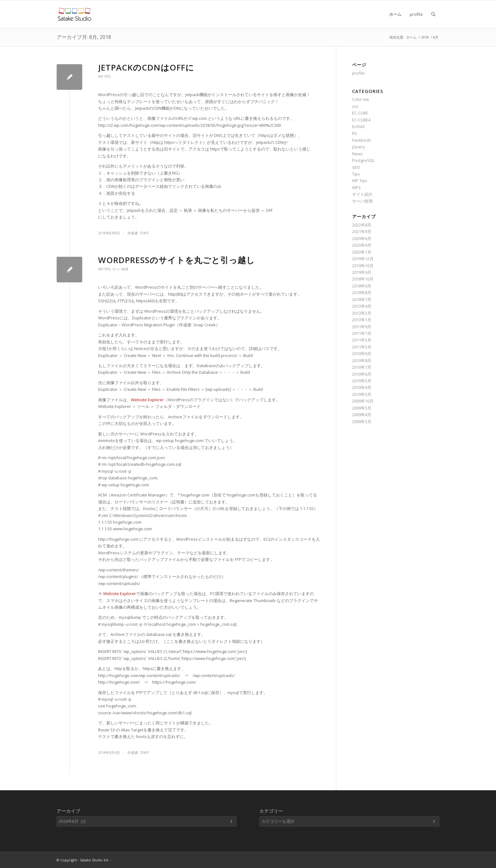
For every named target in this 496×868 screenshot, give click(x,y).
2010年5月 (362, 381)
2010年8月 (362, 360)
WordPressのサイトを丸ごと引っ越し (177, 260)
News (357, 154)
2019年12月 (363, 259)
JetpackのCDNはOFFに (146, 67)
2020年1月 (362, 252)
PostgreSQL (363, 160)
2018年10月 (363, 279)
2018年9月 (362, 286)
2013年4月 (362, 306)
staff (144, 233)
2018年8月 (362, 292)
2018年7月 (362, 299)
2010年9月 (362, 354)
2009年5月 (362, 408)
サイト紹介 (362, 194)
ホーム (395, 14)
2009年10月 (363, 401)
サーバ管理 (120, 269)
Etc (355, 133)
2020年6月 (362, 238)
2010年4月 (362, 387)
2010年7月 (362, 367)
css (355, 106)
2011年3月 (362, 347)
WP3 (356, 188)
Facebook (361, 140)
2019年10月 (363, 266)
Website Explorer (147, 400)
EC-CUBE (360, 113)
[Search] (433, 14)
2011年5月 (362, 340)
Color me (361, 99)
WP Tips (104, 77)
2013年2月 (362, 313)
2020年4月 (362, 245)
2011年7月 (362, 333)
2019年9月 (362, 272)
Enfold (358, 126)
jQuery (359, 147)
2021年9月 (362, 231)
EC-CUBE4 (361, 120)
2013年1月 (362, 320)
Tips (356, 174)
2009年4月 (362, 415)
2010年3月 (362, 394)
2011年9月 (362, 327)
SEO (356, 167)
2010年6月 (362, 374)
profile (416, 14)
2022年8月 (362, 225)
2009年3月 (362, 422)
